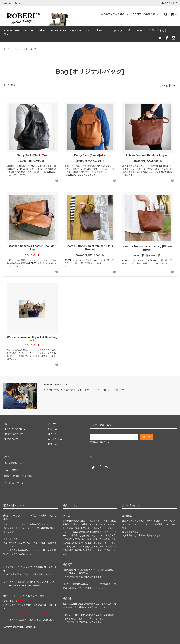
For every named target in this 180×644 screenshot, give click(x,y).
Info (129, 30)
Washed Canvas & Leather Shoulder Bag (32, 247)
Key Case (76, 30)
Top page (117, 30)
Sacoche (28, 30)
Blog (6, 34)
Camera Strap (57, 30)
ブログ (7, 455)
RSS (6, 465)
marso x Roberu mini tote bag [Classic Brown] (148, 247)
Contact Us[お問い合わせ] (151, 30)
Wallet (41, 30)
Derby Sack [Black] (32, 154)
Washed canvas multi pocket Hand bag (32, 338)
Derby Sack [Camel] (90, 154)
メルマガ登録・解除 (14, 460)
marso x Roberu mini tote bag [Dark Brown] (90, 247)
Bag (88, 30)
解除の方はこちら (100, 441)
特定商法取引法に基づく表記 (19, 470)
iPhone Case (11, 30)
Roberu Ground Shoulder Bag (148, 154)
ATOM (13, 465)
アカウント (170, 3)
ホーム (6, 49)
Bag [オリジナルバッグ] (26, 49)
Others (98, 30)
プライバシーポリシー (15, 475)
